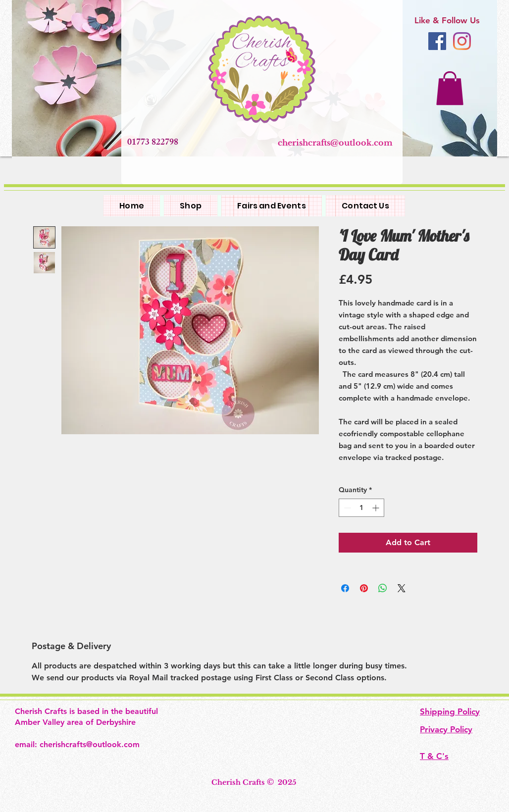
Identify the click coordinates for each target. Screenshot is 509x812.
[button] (450, 88)
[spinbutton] (361, 508)
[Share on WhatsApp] (383, 588)
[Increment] (377, 508)
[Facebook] (437, 41)
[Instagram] (462, 41)
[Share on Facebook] (345, 588)
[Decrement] (346, 508)
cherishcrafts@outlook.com (335, 143)
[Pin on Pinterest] (364, 588)
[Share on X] (402, 588)
